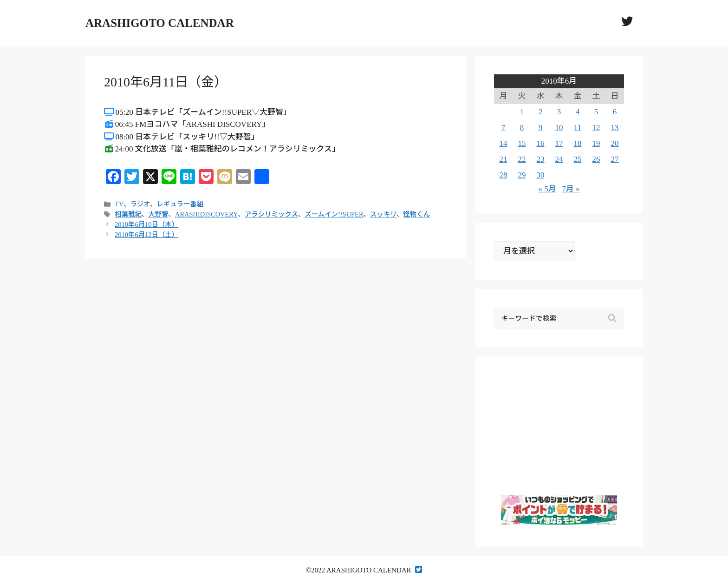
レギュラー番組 (180, 204)
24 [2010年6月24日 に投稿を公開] (559, 159)
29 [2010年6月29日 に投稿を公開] (522, 175)
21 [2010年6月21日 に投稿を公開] (504, 159)
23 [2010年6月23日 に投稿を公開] (541, 159)
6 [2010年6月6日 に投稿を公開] (615, 112)
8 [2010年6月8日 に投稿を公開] (522, 128)
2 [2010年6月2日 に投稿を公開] (541, 112)
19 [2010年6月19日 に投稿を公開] (596, 143)
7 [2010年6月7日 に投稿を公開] (504, 128)
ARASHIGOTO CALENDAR (160, 23)
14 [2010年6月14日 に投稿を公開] (504, 143)
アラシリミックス (271, 214)
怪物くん (416, 214)
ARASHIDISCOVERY (207, 214)
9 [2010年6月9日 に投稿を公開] (541, 128)
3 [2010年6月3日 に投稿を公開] (559, 112)
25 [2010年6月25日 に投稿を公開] (578, 159)
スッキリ (383, 214)
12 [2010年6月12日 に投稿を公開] (596, 128)
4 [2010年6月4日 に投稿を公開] (578, 112)
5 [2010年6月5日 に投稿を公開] (596, 112)
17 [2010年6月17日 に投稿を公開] (559, 143)
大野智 (158, 214)
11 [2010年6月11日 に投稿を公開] (578, 128)
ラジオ (140, 204)
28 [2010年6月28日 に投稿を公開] (504, 175)
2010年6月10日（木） (146, 224)
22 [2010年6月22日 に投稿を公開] (522, 159)
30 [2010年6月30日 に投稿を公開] (541, 175)
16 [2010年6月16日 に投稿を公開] (541, 143)
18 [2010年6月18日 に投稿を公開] (578, 143)
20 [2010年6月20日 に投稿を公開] (615, 143)
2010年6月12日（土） (146, 235)
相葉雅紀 (128, 214)
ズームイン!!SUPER (334, 214)
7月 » (571, 189)
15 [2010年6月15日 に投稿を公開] (522, 143)
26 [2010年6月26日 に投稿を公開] (596, 159)
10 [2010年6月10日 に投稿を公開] (559, 128)
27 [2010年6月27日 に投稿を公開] (615, 159)
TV (119, 204)
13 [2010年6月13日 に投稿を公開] (615, 128)
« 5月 (547, 189)
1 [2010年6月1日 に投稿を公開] (522, 112)
